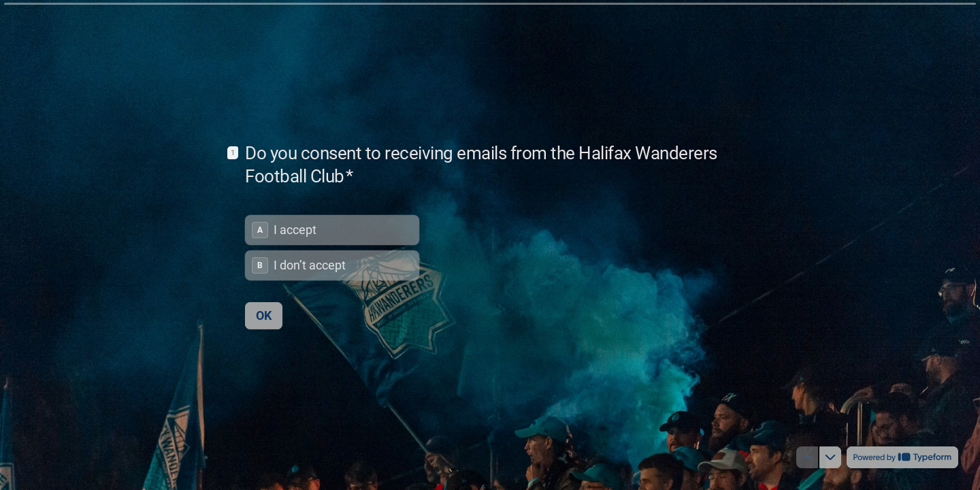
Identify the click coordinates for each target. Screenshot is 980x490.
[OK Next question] (264, 315)
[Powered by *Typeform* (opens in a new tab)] (902, 457)
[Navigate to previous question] (807, 457)
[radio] (332, 229)
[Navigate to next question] (830, 457)
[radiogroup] (332, 247)
